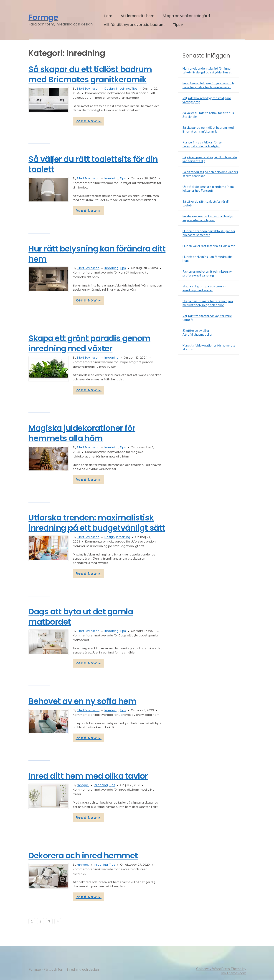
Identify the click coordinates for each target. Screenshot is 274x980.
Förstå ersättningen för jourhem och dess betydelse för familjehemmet (208, 85)
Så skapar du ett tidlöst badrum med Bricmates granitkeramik (90, 74)
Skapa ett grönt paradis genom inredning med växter (89, 343)
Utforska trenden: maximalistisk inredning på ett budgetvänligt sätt (97, 523)
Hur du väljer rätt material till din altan (209, 246)
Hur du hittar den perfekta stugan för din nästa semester (209, 233)
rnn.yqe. (83, 785)
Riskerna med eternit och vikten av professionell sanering (207, 273)
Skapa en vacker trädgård (186, 16)
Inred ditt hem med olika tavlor (88, 776)
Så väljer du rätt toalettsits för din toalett (93, 164)
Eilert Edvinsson (88, 89)
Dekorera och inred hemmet (83, 856)
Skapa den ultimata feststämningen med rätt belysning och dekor (208, 303)
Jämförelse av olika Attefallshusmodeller (198, 332)
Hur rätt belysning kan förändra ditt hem (97, 254)
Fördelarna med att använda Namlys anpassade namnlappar (208, 218)
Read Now (89, 121)
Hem (108, 16)
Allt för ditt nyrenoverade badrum (134, 25)
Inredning (123, 89)
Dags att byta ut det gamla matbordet (81, 617)
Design (110, 89)
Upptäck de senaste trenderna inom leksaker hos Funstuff (208, 188)
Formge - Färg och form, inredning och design (64, 969)
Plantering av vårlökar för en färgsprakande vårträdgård (202, 144)
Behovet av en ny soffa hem (82, 701)
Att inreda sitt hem (137, 16)
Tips (178, 25)
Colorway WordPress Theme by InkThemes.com (221, 971)
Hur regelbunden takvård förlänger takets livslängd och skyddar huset (207, 70)
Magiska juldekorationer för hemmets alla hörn (82, 433)
